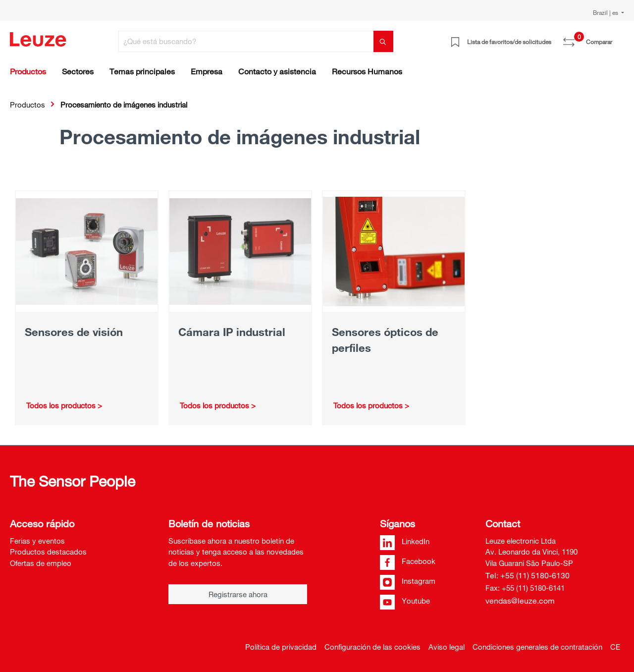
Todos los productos (61, 405)
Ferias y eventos (37, 541)
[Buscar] (383, 41)
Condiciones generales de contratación (537, 647)
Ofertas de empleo (41, 563)
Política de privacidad (281, 647)
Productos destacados (48, 552)
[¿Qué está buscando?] (246, 41)
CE (615, 647)
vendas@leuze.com (520, 601)
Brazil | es (606, 12)
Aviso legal (447, 647)
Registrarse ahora (238, 594)
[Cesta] (618, 38)
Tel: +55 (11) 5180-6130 (528, 575)
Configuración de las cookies (372, 647)
